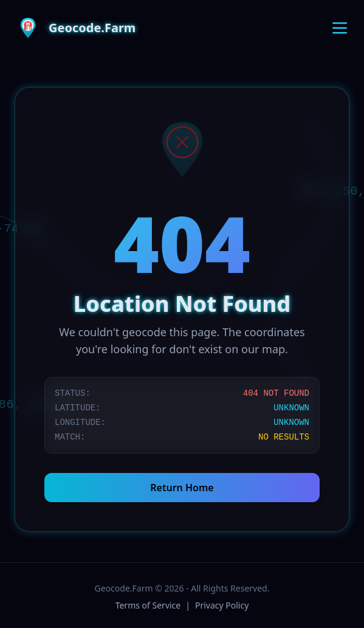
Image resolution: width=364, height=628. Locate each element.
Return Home (182, 488)
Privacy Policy (222, 605)
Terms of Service (148, 605)
